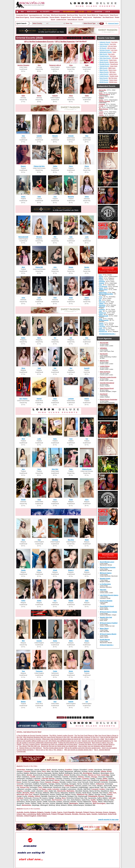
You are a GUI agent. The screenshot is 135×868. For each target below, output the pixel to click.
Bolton (24, 775)
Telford (100, 802)
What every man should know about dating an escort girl (62, 739)
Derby (43, 780)
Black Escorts (104, 70)
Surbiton (59, 802)
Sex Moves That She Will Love (30, 746)
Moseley (79, 793)
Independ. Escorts (105, 42)
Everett (24, 782)
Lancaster (28, 789)
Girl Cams (113, 56)
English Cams (114, 76)
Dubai (61, 771)
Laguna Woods (94, 787)
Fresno (42, 782)
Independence (59, 786)
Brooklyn (84, 775)
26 (87, 38)
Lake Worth (111, 787)
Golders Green (72, 782)
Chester (87, 777)
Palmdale (44, 796)
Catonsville (49, 777)
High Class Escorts (105, 58)
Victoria (52, 803)
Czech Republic (69, 812)
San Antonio (25, 800)
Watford (82, 803)
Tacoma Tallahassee (84, 802)
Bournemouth (38, 775)
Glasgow (20, 771)
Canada (47, 812)
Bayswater (48, 773)
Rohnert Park (79, 798)
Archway (85, 771)
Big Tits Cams (113, 78)
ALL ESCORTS (45, 12)
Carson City (40, 777)
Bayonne (40, 773)
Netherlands (46, 814)
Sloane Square (31, 802)
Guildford (36, 784)
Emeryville (112, 780)
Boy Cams (111, 54)
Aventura (20, 773)
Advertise (98, 12)
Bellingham (69, 773)
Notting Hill (60, 795)
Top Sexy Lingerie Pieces (31, 744)
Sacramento (92, 798)
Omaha (104, 795)
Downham (69, 780)
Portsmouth (28, 798)
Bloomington (105, 773)
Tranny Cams (113, 80)
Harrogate (73, 784)
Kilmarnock (57, 787)
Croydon (99, 779)
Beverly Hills (78, 773)
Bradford (54, 775)
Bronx (79, 775)
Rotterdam (30, 770)
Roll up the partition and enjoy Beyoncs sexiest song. (83, 748)
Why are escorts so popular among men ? (79, 750)
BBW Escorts (104, 68)
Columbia (59, 779)
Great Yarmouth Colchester (99, 782)
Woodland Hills (90, 805)
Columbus (66, 779)
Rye (86, 798)
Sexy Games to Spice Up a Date (93, 739)
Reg (22, 12)
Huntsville (46, 786)
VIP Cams (115, 58)
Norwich (53, 795)
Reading (58, 798)
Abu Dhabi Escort (108, 17)
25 (84, 38)
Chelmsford (73, 777)
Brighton (60, 775)
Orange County (22, 796)
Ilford (51, 786)
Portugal (61, 814)
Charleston (57, 777)
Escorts (81, 20)
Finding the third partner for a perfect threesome (74, 743)
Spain (89, 814)
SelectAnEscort (72, 20)
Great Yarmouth (83, 782)
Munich (55, 770)
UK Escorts (103, 48)
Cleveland (29, 779)
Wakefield (59, 803)
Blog (89, 12)
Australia (20, 812)
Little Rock (87, 789)
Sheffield (100, 800)
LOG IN (108, 12)
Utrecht (37, 770)
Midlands (46, 793)
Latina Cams (113, 74)
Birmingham (107, 770)
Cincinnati (101, 777)
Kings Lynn (66, 787)
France (92, 812)
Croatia (53, 812)
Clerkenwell (21, 779)
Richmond (70, 798)
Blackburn (96, 773)
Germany (99, 812)
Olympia (97, 795)
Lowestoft (39, 791)
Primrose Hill (37, 798)
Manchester (98, 770)
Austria (27, 812)
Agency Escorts (104, 44)
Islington (100, 786)
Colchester (37, 779)
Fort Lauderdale (33, 782)
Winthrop (52, 805)
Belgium (33, 812)
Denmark (79, 812)
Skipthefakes (97, 17)
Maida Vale (53, 791)
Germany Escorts (105, 50)
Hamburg (61, 770)
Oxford (39, 771)
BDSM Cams (113, 82)
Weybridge (36, 805)
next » (91, 38)
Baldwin (26, 773)
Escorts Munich (77, 17)
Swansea (66, 802)
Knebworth (74, 787)
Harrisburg (65, 784)
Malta (39, 814)
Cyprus (60, 812)
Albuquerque (69, 771)
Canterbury (25, 777)
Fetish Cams (113, 60)
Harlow (58, 784)
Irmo (90, 786)
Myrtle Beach (87, 793)
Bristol (34, 771)
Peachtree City (53, 796)
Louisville (27, 791)
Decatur (25, 780)
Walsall (66, 803)
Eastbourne (95, 780)
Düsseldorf (83, 770)
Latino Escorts (104, 74)
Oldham (91, 795)
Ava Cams (114, 42)
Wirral (58, 805)
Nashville (95, 793)
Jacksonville (108, 786)
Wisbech (64, 805)
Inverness (78, 786)
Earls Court (86, 780)
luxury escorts (88, 17)
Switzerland (102, 814)
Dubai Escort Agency (22, 17)
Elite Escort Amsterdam (59, 15)
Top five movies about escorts (53, 748)
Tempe (27, 803)
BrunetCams (114, 64)
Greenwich (28, 784)
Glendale (62, 782)
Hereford (86, 784)
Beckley (55, 773)
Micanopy (39, 793)
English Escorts (104, 76)
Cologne (76, 770)
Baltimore (33, 773)
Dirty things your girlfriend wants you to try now (65, 741)
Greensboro (113, 782)
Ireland (19, 814)
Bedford (62, 773)
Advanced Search (113, 23)
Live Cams (47, 15)
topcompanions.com (36, 15)
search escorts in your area (108, 820)
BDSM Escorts (104, 82)
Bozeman (47, 775)
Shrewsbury (21, 802)
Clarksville (109, 777)
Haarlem (43, 770)
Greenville (20, 784)
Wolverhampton (79, 805)
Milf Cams (113, 72)
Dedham (31, 780)
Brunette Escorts (105, 64)
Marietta (86, 791)
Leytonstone (72, 789)
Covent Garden (76, 779)
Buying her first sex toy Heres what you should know (59, 746)
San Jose (67, 800)
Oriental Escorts (104, 66)
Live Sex (81, 12)
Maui (111, 791)
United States (42, 816)
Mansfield (79, 791)
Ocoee (73, 795)
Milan (49, 771)
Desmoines (50, 780)
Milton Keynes (55, 793)
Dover (63, 780)
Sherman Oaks (109, 800)
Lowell (33, 791)
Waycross (89, 803)
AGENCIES (56, 12)
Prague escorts (104, 15)
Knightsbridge (83, 787)
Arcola (91, 771)
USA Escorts (103, 46)
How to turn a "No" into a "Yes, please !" (50, 750)
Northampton (44, 795)
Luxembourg (31, 814)
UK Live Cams (112, 48)
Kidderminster (47, 787)
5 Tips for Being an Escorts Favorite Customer (33, 735)
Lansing (35, 789)
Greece (106, 812)
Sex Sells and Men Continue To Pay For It (85, 737)
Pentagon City (72, 796)
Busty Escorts (104, 78)
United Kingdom (30, 816)
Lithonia (80, 789)
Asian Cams (114, 66)
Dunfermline (77, 780)
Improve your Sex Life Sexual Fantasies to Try (98, 741)
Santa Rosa (86, 800)
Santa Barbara (76, 800)
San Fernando (46, 800)
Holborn (92, 784)
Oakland (67, 795)
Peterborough (83, 796)
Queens (45, 798)
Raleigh (51, 798)
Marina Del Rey (95, 791)
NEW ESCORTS (32, 12)
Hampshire (44, 784)
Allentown (77, 771)
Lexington (63, 789)
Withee (70, 805)
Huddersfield (28, 786)
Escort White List (93, 15)
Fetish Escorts (104, 60)
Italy (24, 814)
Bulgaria (40, 812)
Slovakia (75, 814)
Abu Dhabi (55, 771)
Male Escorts (103, 54)
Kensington (34, 787)
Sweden (94, 814)
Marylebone (105, 791)
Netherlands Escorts (106, 52)
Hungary (112, 812)
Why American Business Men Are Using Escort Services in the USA (46, 737)
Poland (54, 814)
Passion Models (55, 17)
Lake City (103, 787)
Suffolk (45, 802)
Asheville (97, 771)
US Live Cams (112, 46)
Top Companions (69, 12)
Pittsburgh (109, 796)
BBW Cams (112, 68)
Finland (86, 812)
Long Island (110, 789)
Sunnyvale (52, 802)
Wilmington (44, 805)
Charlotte (65, 777)
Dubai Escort (114, 15)
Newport (36, 795)
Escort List (83, 15)
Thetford (33, 803)
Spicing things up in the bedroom (31, 748)
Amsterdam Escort (22, 15)
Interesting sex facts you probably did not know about (59, 744)
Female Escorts (104, 56)
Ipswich (85, 786)
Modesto (72, 793)
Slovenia (82, 814)
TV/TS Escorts (104, 80)
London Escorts (61, 20)
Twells (39, 803)
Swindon (73, 802)
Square (39, 802)
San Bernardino (35, 800)
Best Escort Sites (73, 15)
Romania (68, 814)
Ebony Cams (113, 70)
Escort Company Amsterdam (39, 17)
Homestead (109, 784)
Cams (114, 52)
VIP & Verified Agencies (65, 42)
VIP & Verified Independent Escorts (39, 42)
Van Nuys (46, 803)
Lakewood (20, 789)
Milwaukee (64, 793)
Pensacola (63, 796)
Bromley (73, 775)
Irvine (94, 786)
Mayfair (19, 793)
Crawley (92, 779)
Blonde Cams (114, 62)
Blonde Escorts (104, 62)
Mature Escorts (104, 72)
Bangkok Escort (66, 17)
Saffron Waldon (102, 798)
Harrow (79, 784)
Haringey (51, 784)
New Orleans (104, 793)
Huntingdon (37, 786)
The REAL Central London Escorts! (61, 735)
